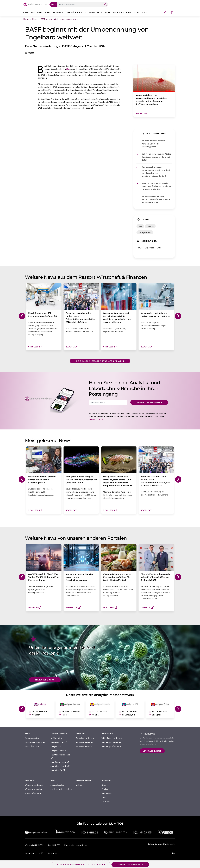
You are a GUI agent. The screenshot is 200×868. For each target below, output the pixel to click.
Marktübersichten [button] (76, 12)
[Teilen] (165, 13)
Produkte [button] (58, 12)
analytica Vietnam (60, 762)
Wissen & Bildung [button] (122, 12)
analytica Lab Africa (60, 766)
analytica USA (58, 770)
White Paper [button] (96, 12)
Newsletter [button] (140, 12)
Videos (79, 785)
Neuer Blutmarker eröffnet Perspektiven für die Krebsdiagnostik (153, 144)
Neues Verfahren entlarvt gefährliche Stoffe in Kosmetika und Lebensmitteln (156, 199)
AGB (41, 853)
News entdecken (32, 738)
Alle (53, 4)
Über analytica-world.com (76, 845)
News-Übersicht (32, 746)
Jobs (104, 797)
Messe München (59, 742)
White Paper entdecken (112, 738)
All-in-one (106, 801)
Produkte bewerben (85, 742)
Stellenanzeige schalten (61, 789)
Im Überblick (56, 738)
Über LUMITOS (54, 845)
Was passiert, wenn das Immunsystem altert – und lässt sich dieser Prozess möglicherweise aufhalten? (156, 171)
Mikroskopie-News (45, 680)
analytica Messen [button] (32, 12)
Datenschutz (53, 853)
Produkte (106, 789)
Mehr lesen (97, 420)
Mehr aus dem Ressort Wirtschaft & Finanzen (100, 361)
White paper (107, 793)
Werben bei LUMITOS (34, 845)
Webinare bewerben (34, 789)
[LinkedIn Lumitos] (173, 853)
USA (68, 69)
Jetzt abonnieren (152, 751)
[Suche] (105, 5)
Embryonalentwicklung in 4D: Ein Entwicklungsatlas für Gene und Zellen (156, 157)
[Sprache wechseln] (172, 13)
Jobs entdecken (57, 785)
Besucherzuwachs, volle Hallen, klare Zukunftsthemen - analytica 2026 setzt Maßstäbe (156, 186)
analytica (56, 746)
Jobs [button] (107, 12)
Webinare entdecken (34, 785)
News (104, 785)
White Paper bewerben (111, 742)
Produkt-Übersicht (84, 746)
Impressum (30, 853)
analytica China (59, 750)
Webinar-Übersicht (33, 793)
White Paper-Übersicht (112, 746)
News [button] (47, 12)
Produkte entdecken (85, 738)
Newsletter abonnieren (149, 402)
